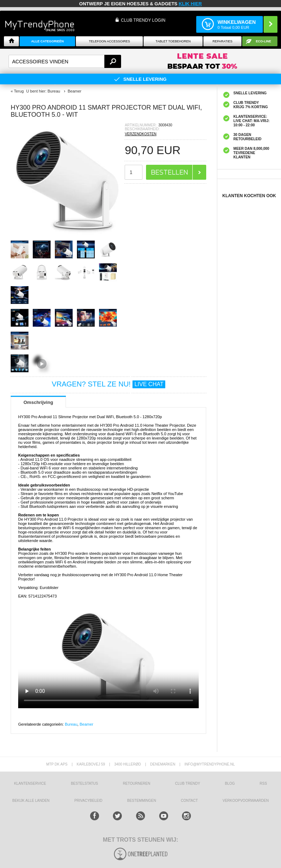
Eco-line (263, 41)
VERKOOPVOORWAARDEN (246, 801)
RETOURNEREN (137, 783)
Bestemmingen (142, 801)
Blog (230, 783)
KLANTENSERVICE (30, 783)
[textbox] (65, 61)
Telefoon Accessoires (110, 41)
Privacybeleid (89, 801)
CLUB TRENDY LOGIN (143, 20)
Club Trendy (188, 783)
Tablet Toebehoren (173, 41)
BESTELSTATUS (84, 783)
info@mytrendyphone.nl (210, 764)
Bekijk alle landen (31, 801)
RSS (263, 783)
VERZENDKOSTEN (140, 134)
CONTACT (189, 801)
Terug (19, 91)
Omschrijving (38, 402)
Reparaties (223, 41)
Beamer (86, 724)
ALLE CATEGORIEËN (48, 41)
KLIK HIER (190, 4)
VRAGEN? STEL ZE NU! (108, 384)
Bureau (71, 724)
